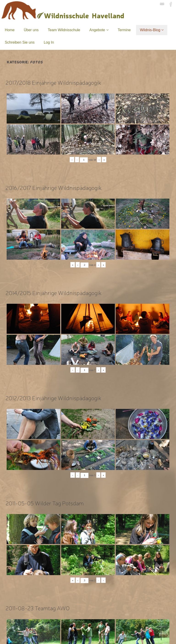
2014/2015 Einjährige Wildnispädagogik (54, 293)
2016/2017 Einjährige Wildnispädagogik (54, 187)
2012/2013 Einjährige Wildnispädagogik (53, 398)
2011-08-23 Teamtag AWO (38, 608)
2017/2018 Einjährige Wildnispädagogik (53, 82)
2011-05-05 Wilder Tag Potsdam (45, 503)
